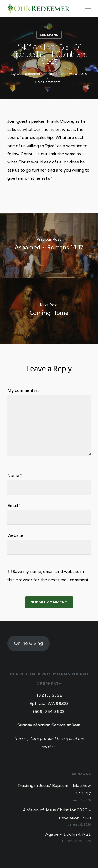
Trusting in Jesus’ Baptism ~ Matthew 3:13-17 (54, 790)
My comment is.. (23, 390)
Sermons (49, 35)
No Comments (49, 82)
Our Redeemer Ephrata (35, 74)
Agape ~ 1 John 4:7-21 (68, 834)
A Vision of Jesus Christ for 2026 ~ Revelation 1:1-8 (57, 814)
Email (14, 506)
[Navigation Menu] (88, 8)
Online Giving (28, 643)
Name (15, 476)
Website (15, 535)
